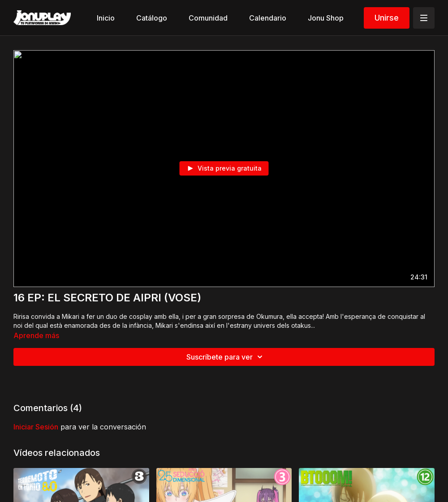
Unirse (387, 18)
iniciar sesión (36, 427)
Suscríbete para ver (226, 357)
